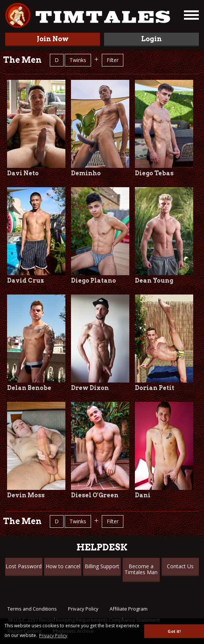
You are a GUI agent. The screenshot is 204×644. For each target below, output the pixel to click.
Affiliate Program (129, 609)
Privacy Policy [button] (53, 636)
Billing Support (102, 566)
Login (151, 39)
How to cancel (63, 566)
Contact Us (180, 566)
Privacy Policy (83, 609)
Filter (113, 60)
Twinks (78, 60)
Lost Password (24, 566)
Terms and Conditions (32, 609)
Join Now (53, 39)
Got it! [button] (174, 631)
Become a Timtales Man (141, 569)
